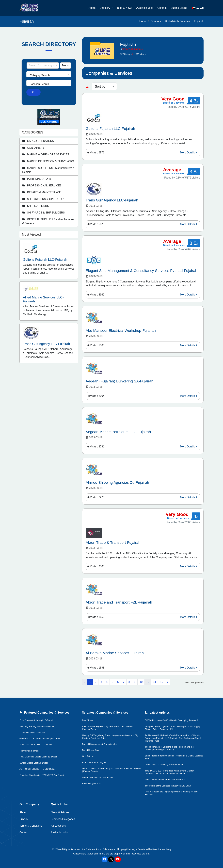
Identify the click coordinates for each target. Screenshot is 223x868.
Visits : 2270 (97, 497)
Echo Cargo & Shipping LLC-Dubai (36, 720)
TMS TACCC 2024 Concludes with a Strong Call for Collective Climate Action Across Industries (169, 772)
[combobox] (49, 74)
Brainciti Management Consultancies (100, 744)
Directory (106, 8)
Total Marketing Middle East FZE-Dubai (38, 757)
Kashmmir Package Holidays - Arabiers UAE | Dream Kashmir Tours (107, 728)
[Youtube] (118, 859)
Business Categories (63, 819)
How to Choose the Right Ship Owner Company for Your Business (172, 793)
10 (141, 682)
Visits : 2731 (97, 447)
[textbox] (49, 75)
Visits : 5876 (97, 224)
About (92, 8)
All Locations (58, 826)
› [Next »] (167, 682)
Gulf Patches (88, 756)
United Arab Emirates (178, 21)
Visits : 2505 (97, 566)
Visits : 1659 (97, 617)
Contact (162, 8)
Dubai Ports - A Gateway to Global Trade (164, 765)
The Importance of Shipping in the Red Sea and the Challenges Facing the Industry (169, 748)
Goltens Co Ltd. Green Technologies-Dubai (40, 739)
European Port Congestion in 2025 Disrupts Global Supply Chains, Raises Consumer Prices (172, 728)
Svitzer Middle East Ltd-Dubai (34, 763)
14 (155, 682)
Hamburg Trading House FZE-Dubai (37, 726)
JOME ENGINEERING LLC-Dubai (36, 745)
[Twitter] (111, 859)
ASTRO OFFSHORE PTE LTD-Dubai (37, 769)
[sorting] (104, 86)
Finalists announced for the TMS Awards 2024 (167, 780)
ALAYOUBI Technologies (94, 762)
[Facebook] (105, 859)
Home (143, 21)
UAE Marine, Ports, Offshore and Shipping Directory (109, 849)
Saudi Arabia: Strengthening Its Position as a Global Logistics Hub (174, 757)
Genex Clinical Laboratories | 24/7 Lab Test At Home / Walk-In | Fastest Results (111, 770)
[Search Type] (66, 66)
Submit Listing (179, 8)
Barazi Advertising (162, 849)
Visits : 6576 (97, 153)
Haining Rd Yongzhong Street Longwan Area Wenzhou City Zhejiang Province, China (110, 737)
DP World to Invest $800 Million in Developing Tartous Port (173, 720)
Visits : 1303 (97, 345)
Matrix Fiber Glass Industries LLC (98, 777)
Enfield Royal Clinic (91, 783)
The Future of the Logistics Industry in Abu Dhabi (168, 786)
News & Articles (60, 812)
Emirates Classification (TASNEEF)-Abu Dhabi (42, 775)
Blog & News (125, 8)
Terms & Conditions (31, 826)
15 (161, 682)
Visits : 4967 (97, 295)
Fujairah (199, 21)
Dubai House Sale (91, 750)
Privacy (24, 819)
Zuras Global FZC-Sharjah (32, 732)
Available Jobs (145, 8)
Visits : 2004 (97, 396)
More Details (189, 153)
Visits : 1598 (97, 668)
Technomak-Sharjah (29, 751)
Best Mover (88, 720)
